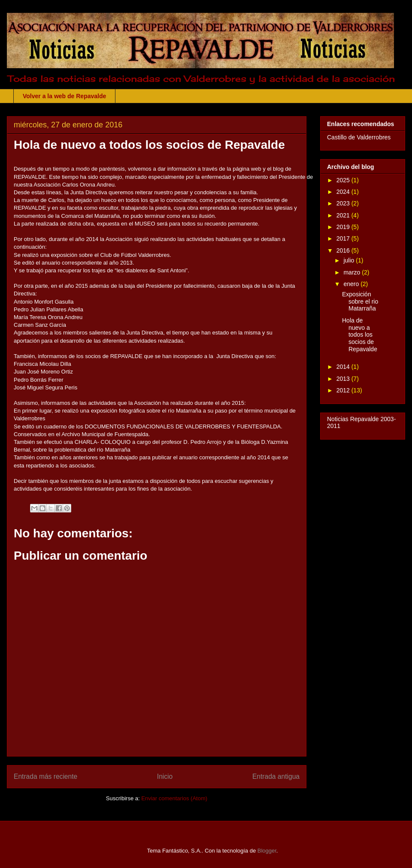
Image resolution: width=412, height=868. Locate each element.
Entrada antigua (276, 776)
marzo (353, 272)
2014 (344, 367)
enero (352, 284)
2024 (344, 192)
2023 (344, 203)
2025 (344, 180)
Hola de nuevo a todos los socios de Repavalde (360, 335)
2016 (344, 250)
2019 (344, 227)
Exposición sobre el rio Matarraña (360, 301)
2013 (344, 379)
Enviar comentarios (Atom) (174, 798)
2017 (344, 238)
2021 (344, 215)
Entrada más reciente (45, 776)
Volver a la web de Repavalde (64, 96)
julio (350, 260)
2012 (344, 390)
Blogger (267, 851)
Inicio (165, 776)
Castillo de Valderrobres (359, 137)
